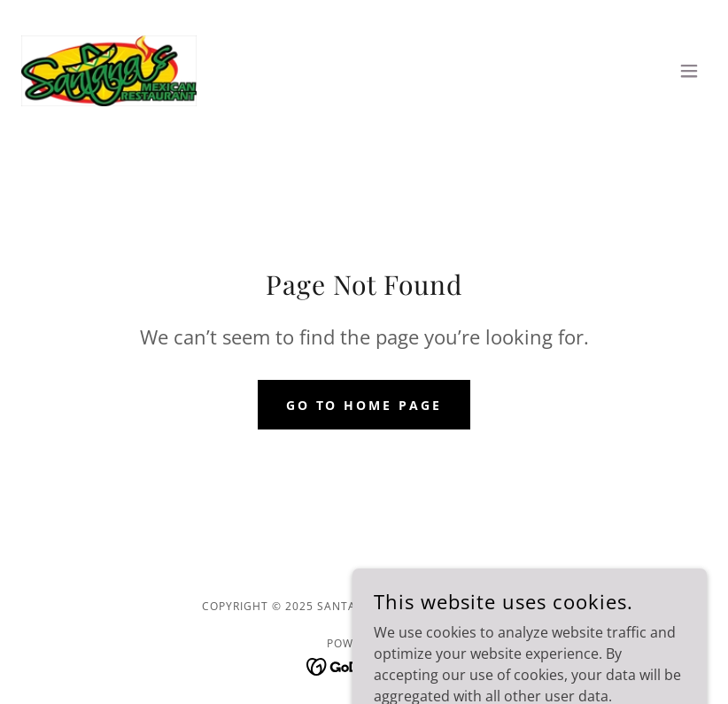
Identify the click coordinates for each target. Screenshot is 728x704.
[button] (689, 71)
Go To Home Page (364, 405)
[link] (109, 71)
